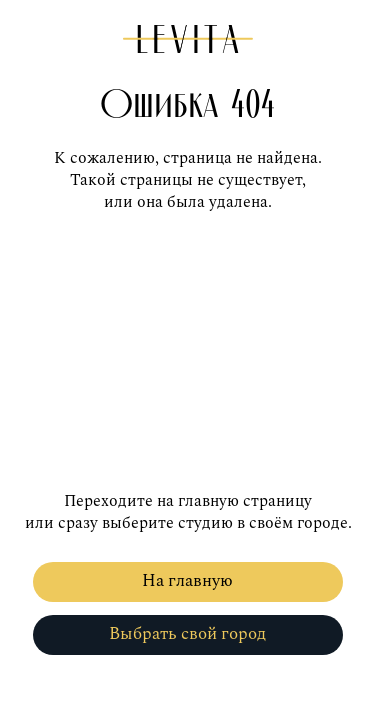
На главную (187, 581)
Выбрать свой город (187, 634)
